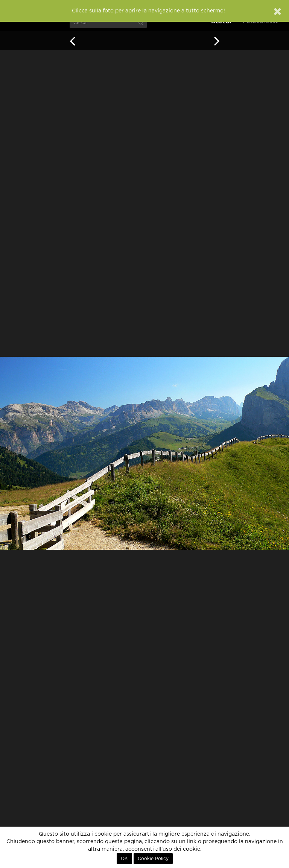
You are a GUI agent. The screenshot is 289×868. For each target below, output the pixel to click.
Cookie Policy (153, 859)
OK (124, 859)
